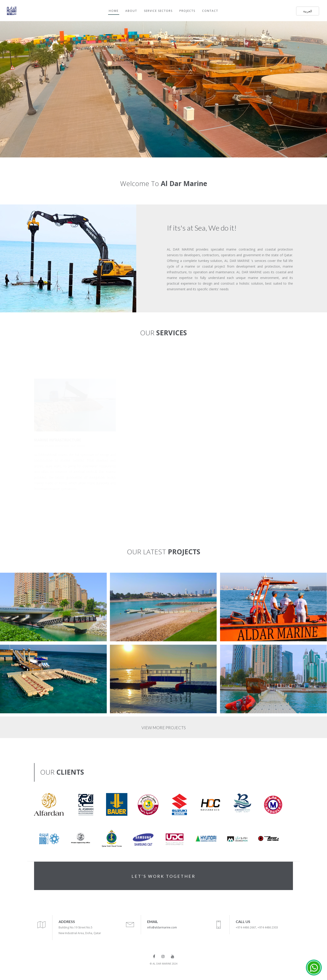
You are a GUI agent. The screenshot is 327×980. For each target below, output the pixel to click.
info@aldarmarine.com (162, 927)
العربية (308, 11)
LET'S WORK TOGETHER (163, 876)
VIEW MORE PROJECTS (164, 728)
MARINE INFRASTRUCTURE (58, 440)
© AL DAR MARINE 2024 (164, 964)
